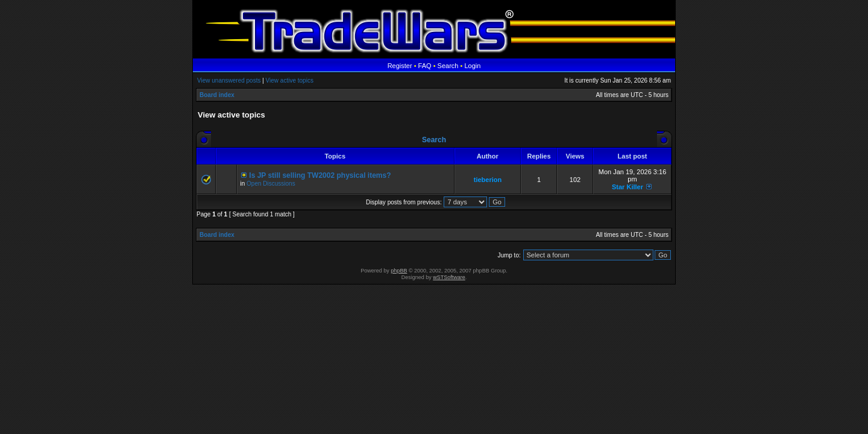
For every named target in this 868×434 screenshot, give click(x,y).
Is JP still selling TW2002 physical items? (320, 175)
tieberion (488, 180)
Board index (217, 95)
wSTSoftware (449, 277)
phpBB (399, 271)
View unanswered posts (229, 80)
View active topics (290, 80)
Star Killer (627, 187)
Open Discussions (271, 184)
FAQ (425, 66)
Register (400, 66)
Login (472, 66)
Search (448, 66)
